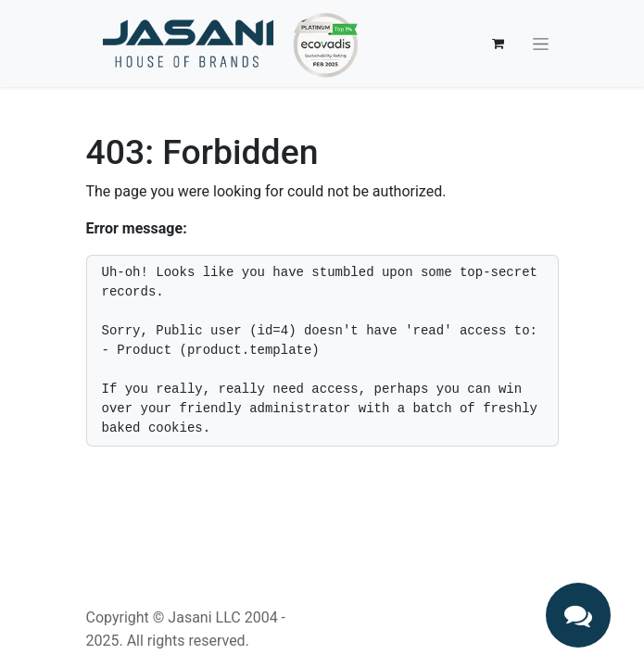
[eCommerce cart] (499, 44)
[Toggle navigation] (541, 44)
